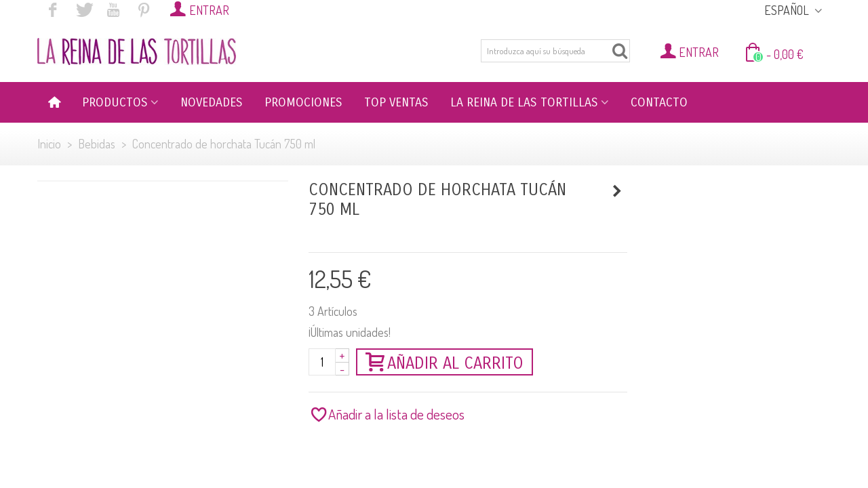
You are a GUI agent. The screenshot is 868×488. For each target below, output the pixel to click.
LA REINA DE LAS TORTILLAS (524, 102)
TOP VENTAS (396, 102)
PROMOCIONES (303, 102)
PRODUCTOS (115, 102)
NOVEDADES (212, 102)
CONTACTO (659, 102)
